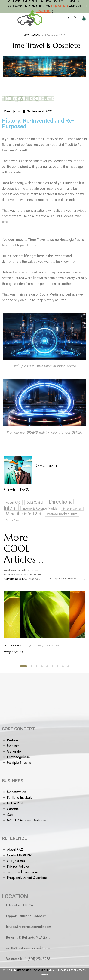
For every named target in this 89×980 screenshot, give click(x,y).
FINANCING (60, 6)
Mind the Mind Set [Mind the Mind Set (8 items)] (23, 514)
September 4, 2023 (38, 111)
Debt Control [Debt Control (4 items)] (35, 502)
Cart (10, 815)
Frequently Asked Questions (27, 878)
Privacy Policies (18, 866)
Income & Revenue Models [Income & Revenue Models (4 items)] (40, 508)
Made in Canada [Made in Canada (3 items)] (72, 509)
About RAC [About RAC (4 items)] (13, 502)
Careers (13, 809)
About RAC (15, 850)
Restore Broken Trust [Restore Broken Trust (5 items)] (62, 514)
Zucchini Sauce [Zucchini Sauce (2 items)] (12, 520)
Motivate (13, 746)
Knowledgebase (18, 757)
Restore (12, 740)
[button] (23, 666)
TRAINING (43, 11)
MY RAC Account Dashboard (28, 820)
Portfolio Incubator (20, 798)
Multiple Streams (19, 763)
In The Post (15, 803)
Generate (14, 751)
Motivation (32, 35)
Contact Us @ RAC (20, 855)
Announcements (14, 645)
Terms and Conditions (23, 872)
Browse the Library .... (68, 578)
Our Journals (16, 861)
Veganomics (13, 652)
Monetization (16, 792)
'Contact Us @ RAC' (16, 579)
